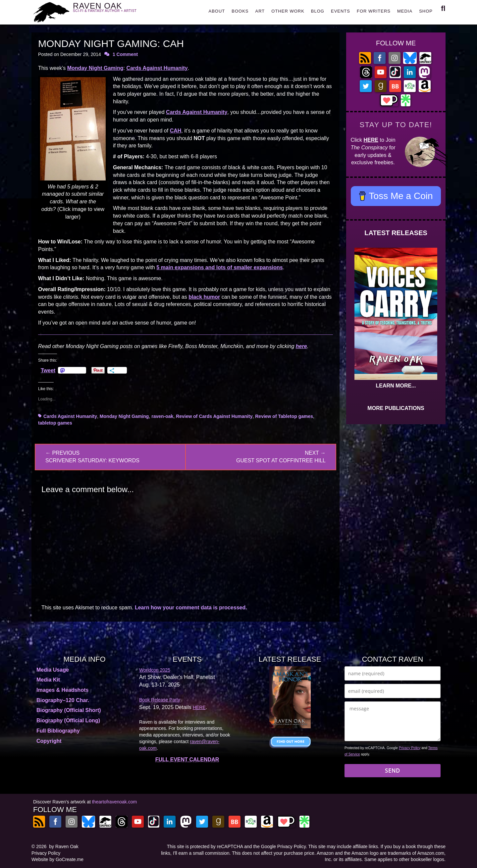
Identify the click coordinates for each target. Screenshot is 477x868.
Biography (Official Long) (68, 720)
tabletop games (55, 423)
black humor (204, 297)
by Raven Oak (64, 846)
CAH (176, 131)
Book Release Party (160, 700)
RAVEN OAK (114, 10)
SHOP (426, 11)
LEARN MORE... (396, 386)
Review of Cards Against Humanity (214, 416)
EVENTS (341, 11)
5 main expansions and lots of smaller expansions (219, 267)
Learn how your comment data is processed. (191, 608)
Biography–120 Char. (63, 700)
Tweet (48, 370)
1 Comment (125, 54)
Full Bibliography (58, 731)
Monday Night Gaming (95, 68)
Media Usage (53, 670)
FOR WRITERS (374, 11)
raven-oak (162, 416)
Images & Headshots (62, 690)
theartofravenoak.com (114, 802)
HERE (371, 140)
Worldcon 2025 (155, 670)
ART (260, 11)
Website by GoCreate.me (57, 859)
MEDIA (405, 11)
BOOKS (240, 11)
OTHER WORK (288, 11)
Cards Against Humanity (157, 68)
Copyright (49, 741)
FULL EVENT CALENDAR (187, 760)
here (301, 346)
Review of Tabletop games (284, 416)
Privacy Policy (410, 748)
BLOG (318, 11)
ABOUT (217, 11)
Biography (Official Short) (69, 710)
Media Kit (48, 680)
